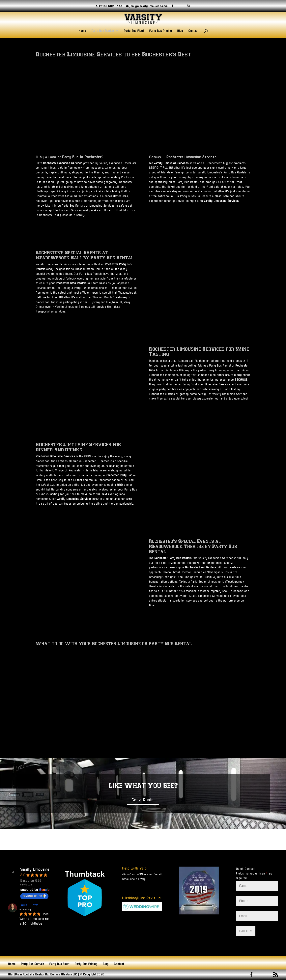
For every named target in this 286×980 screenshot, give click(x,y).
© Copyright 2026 (92, 974)
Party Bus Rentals (103, 31)
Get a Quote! (143, 800)
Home (82, 31)
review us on (34, 896)
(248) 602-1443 (111, 6)
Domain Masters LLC (64, 974)
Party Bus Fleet (134, 31)
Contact (193, 31)
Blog (180, 31)
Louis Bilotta (29, 905)
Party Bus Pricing (160, 31)
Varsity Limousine (35, 869)
